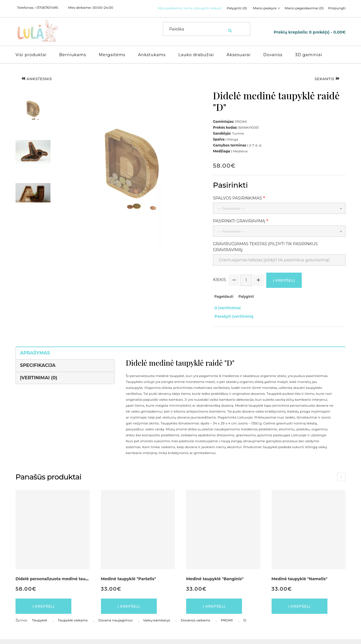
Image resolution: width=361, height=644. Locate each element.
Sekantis (325, 86)
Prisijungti (274, 15)
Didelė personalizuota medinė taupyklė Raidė (63, 582)
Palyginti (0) (172, 15)
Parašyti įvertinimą (232, 321)
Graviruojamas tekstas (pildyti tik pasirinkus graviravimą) (265, 253)
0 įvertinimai (226, 315)
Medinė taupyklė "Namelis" (300, 582)
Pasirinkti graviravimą (239, 227)
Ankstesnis (39, 86)
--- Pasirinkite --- (231, 215)
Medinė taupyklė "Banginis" (215, 582)
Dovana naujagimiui (115, 625)
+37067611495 (47, 8)
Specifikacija (38, 368)
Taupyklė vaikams (73, 625)
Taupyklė (39, 625)
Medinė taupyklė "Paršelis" (129, 582)
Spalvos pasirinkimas (237, 204)
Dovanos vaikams (196, 625)
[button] (33, 117)
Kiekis (219, 287)
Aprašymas (35, 356)
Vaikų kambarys (157, 625)
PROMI (227, 625)
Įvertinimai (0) (39, 381)
